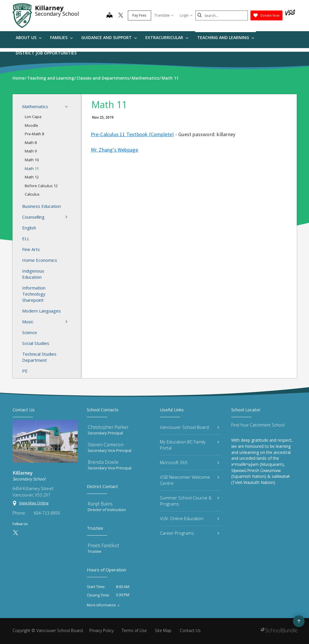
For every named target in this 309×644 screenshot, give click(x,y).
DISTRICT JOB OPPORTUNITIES (46, 53)
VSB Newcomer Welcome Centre (190, 480)
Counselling (47, 217)
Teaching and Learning (226, 37)
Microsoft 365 (190, 462)
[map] (110, 16)
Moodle (31, 125)
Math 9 (31, 151)
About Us (29, 37)
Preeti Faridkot (103, 545)
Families (61, 37)
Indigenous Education (33, 274)
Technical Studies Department (39, 357)
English (29, 228)
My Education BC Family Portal (190, 445)
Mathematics (47, 107)
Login (186, 15)
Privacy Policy (101, 630)
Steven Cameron (106, 444)
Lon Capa (33, 117)
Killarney (49, 8)
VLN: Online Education (190, 518)
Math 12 (32, 177)
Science (30, 332)
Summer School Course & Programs (190, 501)
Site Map (163, 630)
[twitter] (121, 16)
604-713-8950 (47, 513)
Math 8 (31, 143)
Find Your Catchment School (258, 425)
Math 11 (32, 169)
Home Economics (40, 260)
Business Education (42, 206)
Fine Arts (31, 249)
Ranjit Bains (100, 504)
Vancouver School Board (190, 427)
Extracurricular (167, 37)
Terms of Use (134, 630)
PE (25, 371)
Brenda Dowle (103, 462)
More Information (101, 605)
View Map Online (34, 503)
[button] (68, 107)
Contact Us (190, 630)
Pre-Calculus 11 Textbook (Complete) (133, 134)
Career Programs (190, 533)
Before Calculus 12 (41, 186)
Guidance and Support (109, 37)
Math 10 (32, 160)
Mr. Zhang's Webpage (115, 150)
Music (47, 322)
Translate (164, 15)
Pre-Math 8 (34, 134)
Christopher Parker (108, 427)
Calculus (32, 194)
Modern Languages (42, 311)
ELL (26, 238)
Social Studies (36, 343)
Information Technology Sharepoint (34, 294)
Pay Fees (139, 15)
